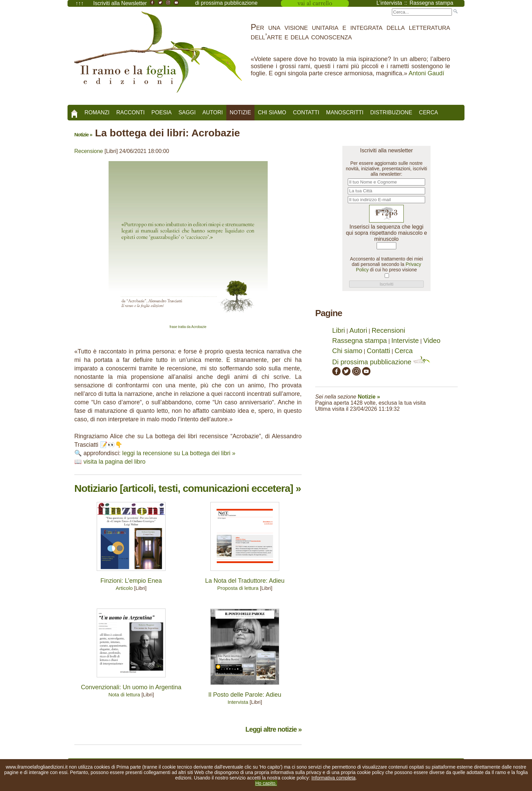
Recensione (89, 151)
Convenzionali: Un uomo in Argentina (131, 687)
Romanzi (97, 112)
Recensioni (388, 330)
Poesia (161, 112)
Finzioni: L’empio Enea (131, 581)
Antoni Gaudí (426, 73)
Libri (339, 330)
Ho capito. (266, 783)
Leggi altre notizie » (273, 729)
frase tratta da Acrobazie (188, 327)
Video (432, 341)
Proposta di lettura (238, 588)
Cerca (429, 112)
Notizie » (83, 134)
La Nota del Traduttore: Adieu (245, 581)
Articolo (124, 588)
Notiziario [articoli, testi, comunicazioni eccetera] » (188, 488)
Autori (213, 112)
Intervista (238, 702)
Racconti (131, 112)
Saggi (187, 112)
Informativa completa (334, 778)
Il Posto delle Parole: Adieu (245, 695)
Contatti (306, 112)
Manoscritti (345, 112)
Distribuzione (391, 112)
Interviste (405, 341)
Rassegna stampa (359, 341)
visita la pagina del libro (115, 462)
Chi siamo (272, 112)
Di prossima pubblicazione (381, 362)
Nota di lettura (124, 694)
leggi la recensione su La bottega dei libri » (179, 453)
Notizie (240, 112)
